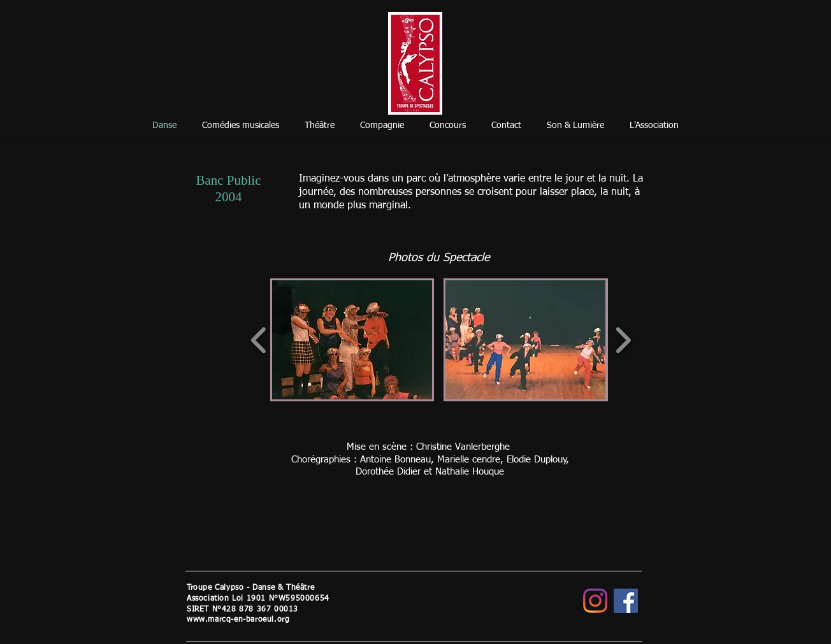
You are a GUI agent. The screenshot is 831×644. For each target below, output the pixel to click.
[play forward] (623, 340)
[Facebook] (626, 601)
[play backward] (259, 340)
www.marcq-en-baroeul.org (238, 620)
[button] (352, 340)
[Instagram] (595, 601)
